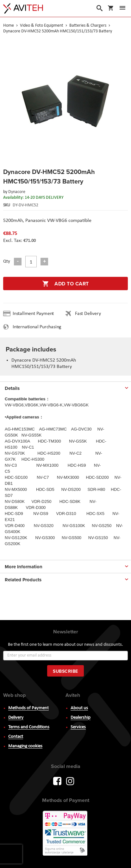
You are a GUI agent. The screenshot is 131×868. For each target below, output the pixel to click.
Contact (16, 737)
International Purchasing (38, 327)
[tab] (65, 387)
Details (12, 388)
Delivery (16, 718)
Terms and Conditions (29, 727)
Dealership (81, 718)
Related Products (23, 580)
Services (78, 727)
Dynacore (17, 192)
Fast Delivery (88, 314)
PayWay (65, 834)
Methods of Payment (28, 708)
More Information (24, 567)
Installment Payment (34, 314)
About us (79, 708)
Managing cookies (25, 746)
